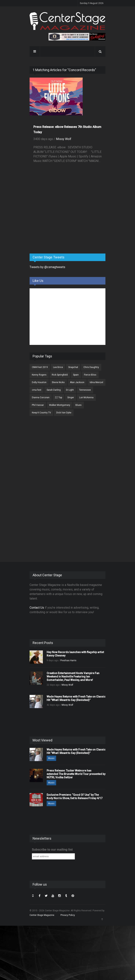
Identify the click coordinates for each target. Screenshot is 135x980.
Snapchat (73, 367)
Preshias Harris (68, 660)
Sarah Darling (54, 390)
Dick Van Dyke (64, 413)
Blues (78, 405)
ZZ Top (58, 397)
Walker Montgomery (60, 405)
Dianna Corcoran (41, 397)
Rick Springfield (60, 375)
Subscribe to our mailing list (52, 850)
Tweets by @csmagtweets (47, 267)
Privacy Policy (68, 915)
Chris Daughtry (91, 367)
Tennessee (85, 390)
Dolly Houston (39, 382)
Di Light (70, 390)
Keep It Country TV (41, 413)
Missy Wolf (64, 139)
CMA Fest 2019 (40, 367)
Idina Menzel (96, 382)
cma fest (37, 390)
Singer (71, 397)
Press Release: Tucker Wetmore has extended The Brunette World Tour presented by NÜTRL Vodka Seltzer (76, 774)
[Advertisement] (58, 221)
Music (51, 758)
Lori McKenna (86, 397)
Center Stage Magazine (42, 915)
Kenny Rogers (39, 375)
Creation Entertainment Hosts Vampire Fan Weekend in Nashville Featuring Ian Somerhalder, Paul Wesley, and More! (73, 677)
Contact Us (37, 608)
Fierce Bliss (90, 375)
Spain (76, 375)
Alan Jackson (77, 382)
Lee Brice (58, 367)
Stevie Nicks (58, 382)
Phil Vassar (38, 405)
